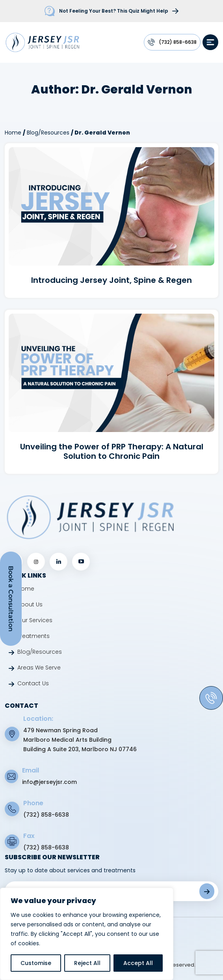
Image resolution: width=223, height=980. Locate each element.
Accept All (138, 963)
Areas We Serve (39, 668)
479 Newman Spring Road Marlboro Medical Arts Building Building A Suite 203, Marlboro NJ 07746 (80, 740)
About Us (30, 604)
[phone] (211, 698)
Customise (36, 963)
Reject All (87, 963)
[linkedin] (59, 562)
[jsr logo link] (42, 42)
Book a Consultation (11, 599)
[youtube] (81, 562)
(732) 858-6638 (178, 42)
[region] (87, 934)
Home (13, 133)
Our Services (35, 620)
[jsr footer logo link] (90, 517)
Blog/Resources (48, 133)
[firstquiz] (111, 11)
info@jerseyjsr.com (49, 782)
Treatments (33, 636)
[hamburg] (210, 42)
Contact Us (33, 683)
